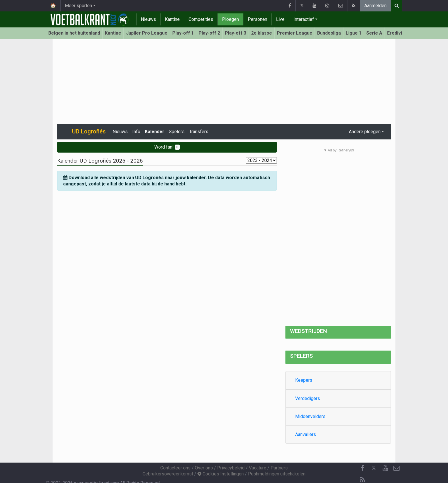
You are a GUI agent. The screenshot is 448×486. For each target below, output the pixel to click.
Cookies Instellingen (221, 474)
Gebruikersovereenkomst (168, 474)
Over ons (204, 468)
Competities (201, 19)
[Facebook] (362, 468)
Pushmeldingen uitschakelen (277, 474)
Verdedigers (308, 398)
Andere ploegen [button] (365, 132)
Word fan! (167, 147)
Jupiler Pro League (147, 33)
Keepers (304, 380)
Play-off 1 (183, 33)
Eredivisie (398, 33)
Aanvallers (306, 434)
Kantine (172, 19)
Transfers (199, 132)
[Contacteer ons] (397, 468)
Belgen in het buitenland (74, 33)
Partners (279, 468)
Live (280, 19)
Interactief (304, 19)
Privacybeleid (231, 468)
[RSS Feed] (362, 480)
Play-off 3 (236, 33)
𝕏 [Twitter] (374, 468)
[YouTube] (385, 468)
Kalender (155, 132)
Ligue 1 (354, 33)
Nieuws (148, 19)
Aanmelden (375, 6)
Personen (257, 19)
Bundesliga (329, 33)
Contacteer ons (175, 468)
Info (136, 132)
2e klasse (262, 33)
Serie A (374, 33)
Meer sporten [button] (78, 6)
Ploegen (230, 19)
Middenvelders (310, 416)
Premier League (295, 33)
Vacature (258, 468)
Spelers (177, 132)
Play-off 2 (209, 33)
